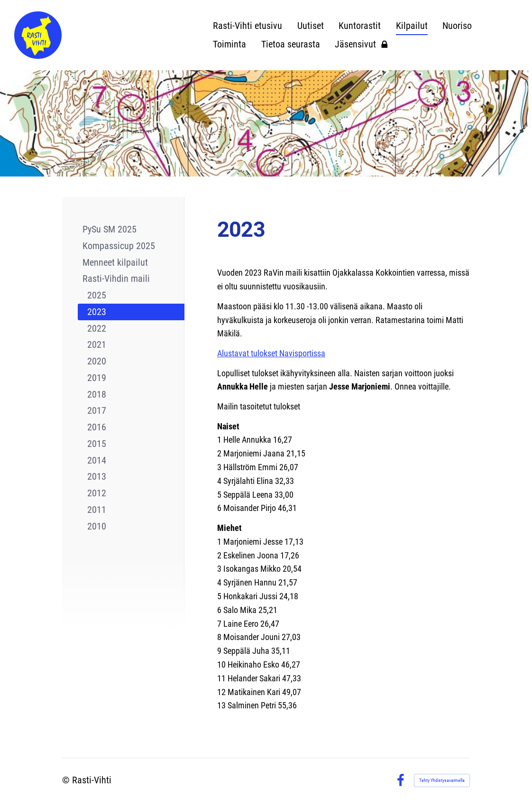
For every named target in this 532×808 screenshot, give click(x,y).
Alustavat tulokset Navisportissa (271, 353)
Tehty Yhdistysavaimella (442, 780)
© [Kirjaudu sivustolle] (67, 780)
